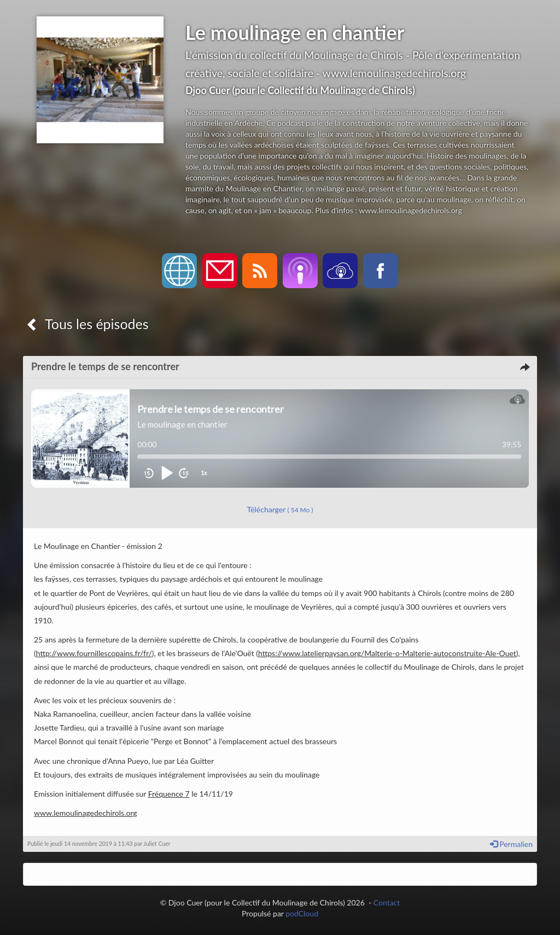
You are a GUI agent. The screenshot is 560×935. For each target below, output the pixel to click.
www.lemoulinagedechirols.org (86, 813)
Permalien (511, 844)
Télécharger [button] (280, 509)
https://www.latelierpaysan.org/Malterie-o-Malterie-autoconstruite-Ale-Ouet (387, 653)
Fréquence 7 (169, 794)
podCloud (302, 913)
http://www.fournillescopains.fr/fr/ (94, 653)
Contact (387, 902)
